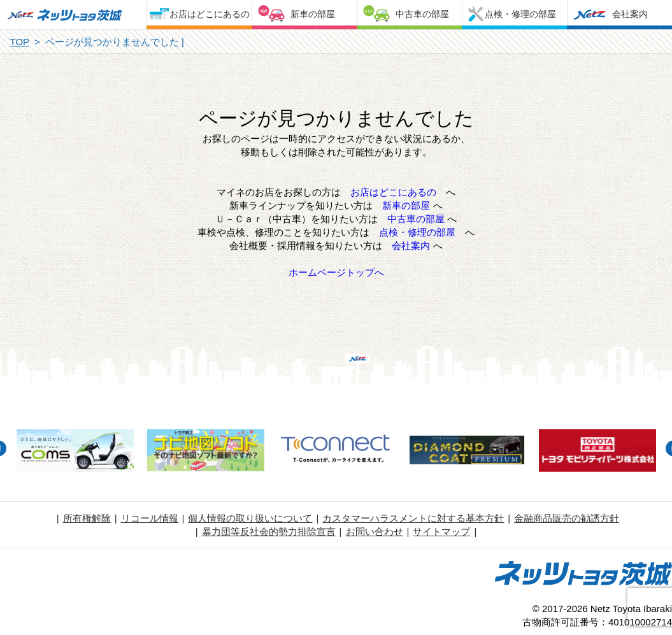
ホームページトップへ (336, 272)
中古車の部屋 (422, 14)
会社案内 (630, 14)
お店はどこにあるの (210, 14)
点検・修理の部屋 (520, 14)
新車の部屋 (313, 14)
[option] (75, 452)
